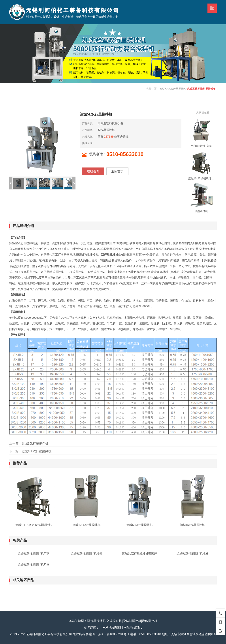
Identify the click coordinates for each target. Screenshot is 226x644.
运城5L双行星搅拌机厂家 (34, 554)
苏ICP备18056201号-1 (114, 634)
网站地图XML (133, 627)
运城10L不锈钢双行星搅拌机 (201, 179)
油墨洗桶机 (201, 211)
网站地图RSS (112, 627)
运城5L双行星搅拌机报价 (87, 554)
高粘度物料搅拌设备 (110, 123)
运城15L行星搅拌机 (35, 443)
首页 (162, 89)
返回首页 (117, 171)
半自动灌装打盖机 (201, 146)
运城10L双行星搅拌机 (37, 451)
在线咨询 (93, 171)
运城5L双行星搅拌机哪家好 (139, 554)
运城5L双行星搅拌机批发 (192, 554)
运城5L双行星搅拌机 (139, 525)
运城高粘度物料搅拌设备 (201, 89)
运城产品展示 (176, 89)
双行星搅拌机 (106, 130)
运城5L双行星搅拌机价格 (34, 565)
